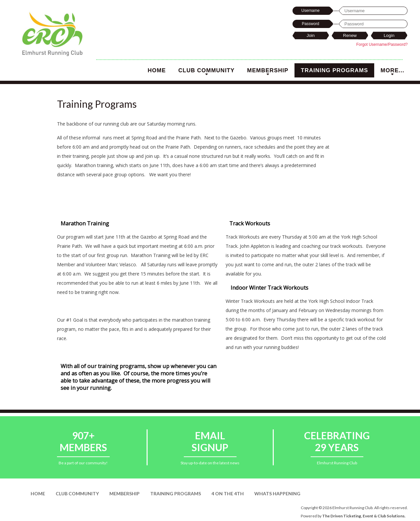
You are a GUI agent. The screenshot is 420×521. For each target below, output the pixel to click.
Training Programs (334, 72)
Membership (268, 72)
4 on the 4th (228, 493)
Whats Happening (277, 493)
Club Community (206, 72)
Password (310, 24)
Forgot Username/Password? (382, 44)
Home (157, 70)
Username (310, 11)
